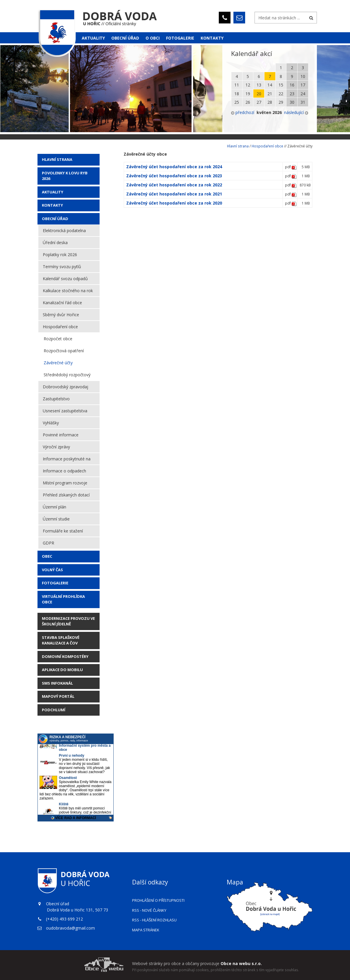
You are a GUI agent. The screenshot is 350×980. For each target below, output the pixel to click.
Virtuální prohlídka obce (63, 599)
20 (259, 94)
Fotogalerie (180, 38)
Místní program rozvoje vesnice (65, 484)
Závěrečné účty (58, 363)
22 (281, 94)
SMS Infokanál (57, 683)
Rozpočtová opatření (64, 351)
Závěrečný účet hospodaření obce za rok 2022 (174, 185)
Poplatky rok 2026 (60, 255)
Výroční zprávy (56, 447)
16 (292, 85)
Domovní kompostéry (65, 656)
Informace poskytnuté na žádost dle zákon (67, 460)
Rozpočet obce (58, 339)
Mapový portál (58, 696)
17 (303, 85)
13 (259, 85)
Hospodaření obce (60, 327)
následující (296, 112)
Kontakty (212, 38)
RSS (149, 910)
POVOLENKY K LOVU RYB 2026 (65, 176)
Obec (47, 556)
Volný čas (52, 570)
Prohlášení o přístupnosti (158, 900)
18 (237, 94)
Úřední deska (55, 243)
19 (248, 94)
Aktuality (93, 38)
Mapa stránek (146, 930)
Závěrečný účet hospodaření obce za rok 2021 (174, 194)
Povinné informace (61, 435)
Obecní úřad (125, 38)
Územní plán (54, 507)
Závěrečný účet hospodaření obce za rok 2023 (174, 176)
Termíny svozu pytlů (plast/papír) (62, 268)
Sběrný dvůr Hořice (61, 315)
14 (270, 85)
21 (270, 94)
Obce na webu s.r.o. (241, 963)
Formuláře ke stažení (63, 531)
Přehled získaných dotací (66, 495)
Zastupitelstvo (56, 399)
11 (237, 85)
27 (259, 102)
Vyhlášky (51, 423)
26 (248, 102)
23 (292, 94)
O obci (153, 38)
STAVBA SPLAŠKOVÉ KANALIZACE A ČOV (61, 640)
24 (303, 94)
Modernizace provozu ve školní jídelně (68, 621)
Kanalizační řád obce (62, 303)
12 (248, 85)
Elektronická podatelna (64, 230)
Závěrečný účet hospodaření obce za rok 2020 (174, 203)
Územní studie (56, 519)
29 (281, 102)
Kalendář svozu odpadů (65, 279)
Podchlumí (54, 710)
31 (303, 102)
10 (303, 76)
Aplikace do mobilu (62, 670)
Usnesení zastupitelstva (65, 411)
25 (237, 102)
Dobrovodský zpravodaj (65, 387)
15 (281, 85)
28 (270, 102)
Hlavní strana (57, 159)
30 (292, 102)
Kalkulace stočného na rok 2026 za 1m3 (68, 292)
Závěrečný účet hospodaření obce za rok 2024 (174, 167)
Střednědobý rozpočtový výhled (67, 376)
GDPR (48, 543)
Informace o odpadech (64, 471)
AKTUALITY (53, 192)
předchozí (243, 112)
